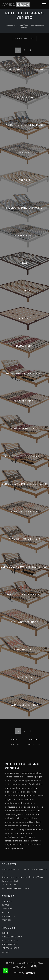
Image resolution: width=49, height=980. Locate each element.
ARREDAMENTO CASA (12, 937)
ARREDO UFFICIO (10, 944)
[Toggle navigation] (44, 5)
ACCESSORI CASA (10, 941)
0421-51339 (11, 885)
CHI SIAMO (7, 901)
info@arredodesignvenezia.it (18, 888)
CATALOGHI (7, 909)
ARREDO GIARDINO (11, 948)
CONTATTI (6, 920)
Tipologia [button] (15, 745)
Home (24, 24)
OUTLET (5, 952)
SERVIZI (5, 905)
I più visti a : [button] (34, 745)
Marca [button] (14, 739)
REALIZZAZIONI (8, 916)
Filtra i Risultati (25, 39)
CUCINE (5, 933)
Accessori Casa (11, 26)
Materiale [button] (34, 739)
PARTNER (6, 913)
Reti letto (24, 26)
